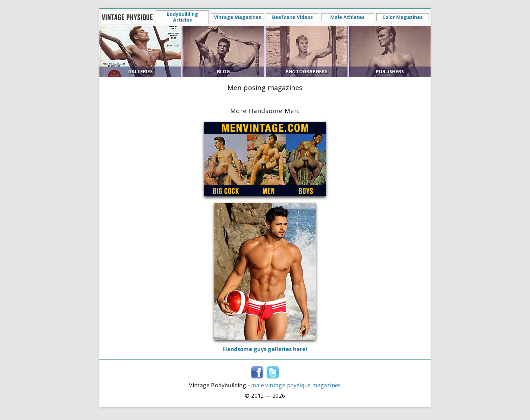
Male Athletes (347, 17)
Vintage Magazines (238, 17)
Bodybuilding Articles (182, 17)
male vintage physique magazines (296, 385)
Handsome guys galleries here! (265, 349)
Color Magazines (403, 17)
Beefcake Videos (293, 17)
